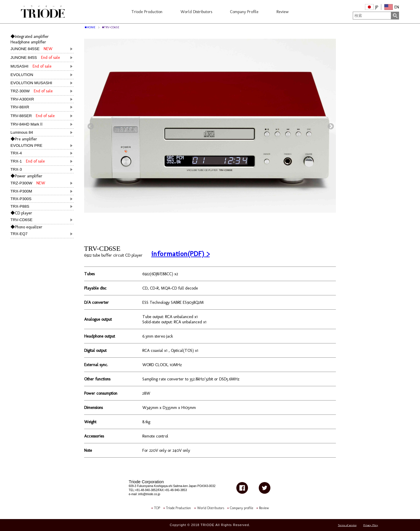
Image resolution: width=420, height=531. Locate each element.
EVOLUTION (24, 75)
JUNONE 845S (35, 57)
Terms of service (347, 525)
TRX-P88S (20, 206)
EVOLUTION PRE (26, 145)
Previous (90, 126)
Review (264, 508)
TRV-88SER (33, 116)
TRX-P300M (21, 191)
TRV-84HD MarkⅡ (27, 124)
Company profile (242, 508)
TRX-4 (16, 153)
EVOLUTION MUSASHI (31, 83)
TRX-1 (28, 161)
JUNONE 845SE (31, 49)
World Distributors (211, 508)
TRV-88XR (22, 107)
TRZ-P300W (28, 183)
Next (330, 126)
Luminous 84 (22, 132)
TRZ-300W (32, 91)
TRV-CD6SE (24, 220)
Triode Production (178, 508)
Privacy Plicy (371, 525)
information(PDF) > (181, 254)
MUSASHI (31, 66)
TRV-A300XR (22, 99)
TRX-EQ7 (21, 234)
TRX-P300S (21, 199)
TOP (157, 508)
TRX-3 (16, 169)
